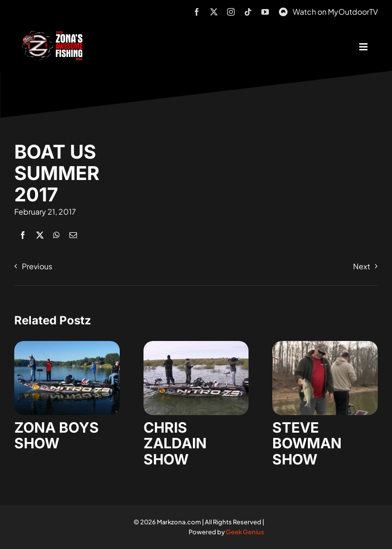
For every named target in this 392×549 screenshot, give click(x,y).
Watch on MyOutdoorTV (335, 12)
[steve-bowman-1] (325, 345)
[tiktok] (248, 12)
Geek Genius (245, 532)
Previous (37, 266)
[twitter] (214, 12)
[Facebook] (23, 235)
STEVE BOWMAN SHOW (307, 443)
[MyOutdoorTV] (283, 11)
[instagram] (231, 12)
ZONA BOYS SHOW (57, 435)
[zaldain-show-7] (196, 345)
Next (362, 266)
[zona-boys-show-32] (67, 345)
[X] (40, 235)
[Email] (73, 235)
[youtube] (265, 12)
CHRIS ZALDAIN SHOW (175, 443)
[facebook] (197, 12)
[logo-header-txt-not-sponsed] (54, 34)
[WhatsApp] (57, 235)
